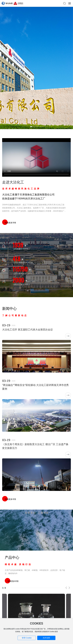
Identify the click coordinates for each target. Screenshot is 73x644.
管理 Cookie (27, 638)
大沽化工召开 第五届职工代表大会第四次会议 (27, 330)
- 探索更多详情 (9, 223)
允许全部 (46, 638)
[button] (31, 127)
